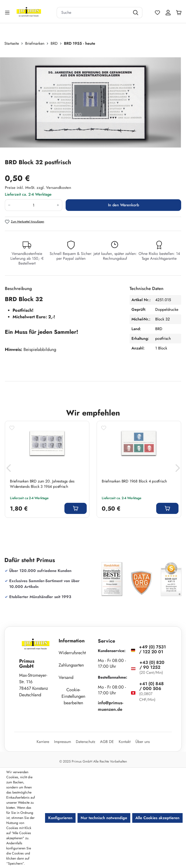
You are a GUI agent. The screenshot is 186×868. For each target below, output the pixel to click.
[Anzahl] (34, 205)
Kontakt (125, 742)
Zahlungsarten (71, 665)
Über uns (143, 742)
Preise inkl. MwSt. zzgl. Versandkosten (38, 188)
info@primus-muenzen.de (111, 706)
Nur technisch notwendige (104, 818)
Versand (66, 677)
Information (72, 641)
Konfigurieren (60, 818)
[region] (93, 102)
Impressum (62, 742)
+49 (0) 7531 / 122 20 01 (152, 649)
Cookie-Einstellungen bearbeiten (73, 696)
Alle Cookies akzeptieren (157, 818)
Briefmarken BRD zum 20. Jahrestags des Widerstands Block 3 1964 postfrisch (42, 484)
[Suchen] (136, 13)
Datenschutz (85, 742)
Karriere (43, 742)
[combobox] (93, 13)
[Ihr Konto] (168, 13)
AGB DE (107, 742)
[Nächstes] (178, 469)
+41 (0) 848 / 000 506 (151, 686)
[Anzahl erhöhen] (58, 205)
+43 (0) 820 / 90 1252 (152, 665)
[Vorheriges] (8, 469)
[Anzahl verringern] (9, 205)
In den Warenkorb (124, 205)
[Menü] (8, 12)
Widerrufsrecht (72, 653)
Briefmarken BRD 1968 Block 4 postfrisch (134, 481)
